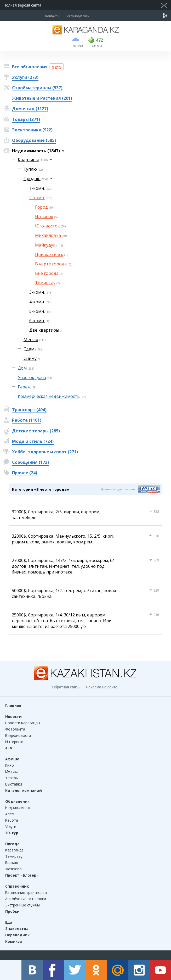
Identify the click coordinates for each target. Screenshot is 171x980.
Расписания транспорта (26, 892)
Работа (12, 820)
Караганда (14, 850)
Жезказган (14, 869)
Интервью (14, 742)
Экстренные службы (22, 905)
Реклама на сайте (102, 687)
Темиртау (14, 856)
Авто (10, 814)
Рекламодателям (77, 16)
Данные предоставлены (118, 489)
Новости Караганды (23, 723)
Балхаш (12, 863)
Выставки (14, 784)
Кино (10, 765)
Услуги (11, 826)
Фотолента (15, 729)
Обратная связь (66, 687)
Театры (12, 778)
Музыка (12, 772)
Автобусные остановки (26, 899)
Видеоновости (18, 735)
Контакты (52, 16)
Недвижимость (18, 808)
